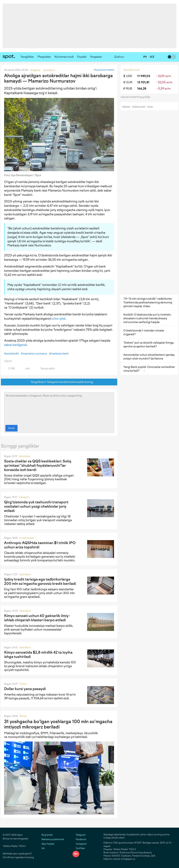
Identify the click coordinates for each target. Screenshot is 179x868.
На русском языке (104, 70)
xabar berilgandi (15, 345)
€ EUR (128, 82)
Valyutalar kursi (131, 70)
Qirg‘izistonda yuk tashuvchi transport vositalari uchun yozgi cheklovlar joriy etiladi (36, 506)
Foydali (82, 57)
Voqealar (96, 57)
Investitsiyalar (27, 538)
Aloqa (150, 107)
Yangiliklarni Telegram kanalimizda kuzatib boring (59, 382)
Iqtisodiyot (25, 456)
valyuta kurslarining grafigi (136, 97)
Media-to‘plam (139, 107)
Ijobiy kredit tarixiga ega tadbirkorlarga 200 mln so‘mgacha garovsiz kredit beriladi (40, 581)
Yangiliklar (27, 57)
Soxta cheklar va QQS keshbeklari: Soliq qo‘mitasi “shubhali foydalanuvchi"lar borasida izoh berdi (38, 465)
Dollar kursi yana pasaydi (25, 689)
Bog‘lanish (47, 835)
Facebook (79, 839)
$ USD (128, 76)
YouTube (79, 848)
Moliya (23, 684)
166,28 (142, 89)
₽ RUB (128, 89)
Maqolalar (44, 57)
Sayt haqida (48, 844)
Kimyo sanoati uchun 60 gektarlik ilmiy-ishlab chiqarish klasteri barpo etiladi (37, 618)
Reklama (126, 107)
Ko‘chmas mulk (64, 57)
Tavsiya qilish (45, 369)
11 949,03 (144, 76)
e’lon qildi (59, 319)
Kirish (11, 428)
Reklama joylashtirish (53, 839)
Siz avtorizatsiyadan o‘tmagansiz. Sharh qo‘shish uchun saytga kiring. (59, 408)
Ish (43, 848)
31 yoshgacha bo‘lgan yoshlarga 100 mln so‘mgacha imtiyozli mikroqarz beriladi (58, 724)
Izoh (26, 369)
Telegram (79, 835)
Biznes (23, 716)
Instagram (80, 844)
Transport (24, 497)
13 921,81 (143, 82)
